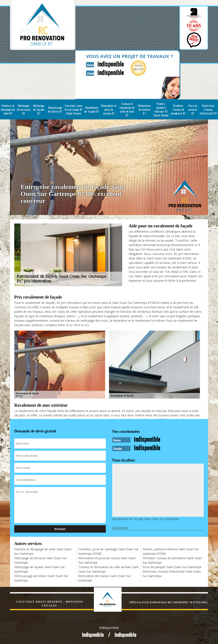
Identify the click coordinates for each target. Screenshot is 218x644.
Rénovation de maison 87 (144, 109)
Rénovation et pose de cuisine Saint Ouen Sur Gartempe (107, 560)
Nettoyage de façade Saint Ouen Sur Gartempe (39, 569)
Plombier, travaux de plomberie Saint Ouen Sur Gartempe (172, 560)
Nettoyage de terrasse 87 (24, 109)
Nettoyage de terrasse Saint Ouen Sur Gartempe (40, 560)
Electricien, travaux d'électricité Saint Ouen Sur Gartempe (172, 574)
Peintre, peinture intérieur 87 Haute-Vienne (161, 109)
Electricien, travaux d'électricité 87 (208, 109)
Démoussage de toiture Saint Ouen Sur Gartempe (41, 578)
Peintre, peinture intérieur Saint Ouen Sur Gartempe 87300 (171, 551)
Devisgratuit (138, 67)
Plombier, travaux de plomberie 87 (178, 109)
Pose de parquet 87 (193, 109)
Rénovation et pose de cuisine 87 (109, 109)
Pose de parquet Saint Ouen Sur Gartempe (172, 567)
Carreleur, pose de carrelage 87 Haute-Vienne (74, 109)
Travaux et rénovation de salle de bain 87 (127, 109)
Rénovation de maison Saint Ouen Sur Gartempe (105, 578)
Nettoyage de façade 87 (39, 109)
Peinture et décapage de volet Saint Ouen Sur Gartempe (43, 551)
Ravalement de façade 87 (92, 109)
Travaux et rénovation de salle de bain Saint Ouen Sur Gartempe (108, 569)
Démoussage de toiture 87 (55, 109)
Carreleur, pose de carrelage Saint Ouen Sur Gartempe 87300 (108, 551)
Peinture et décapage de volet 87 (8, 109)
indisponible (110, 64)
